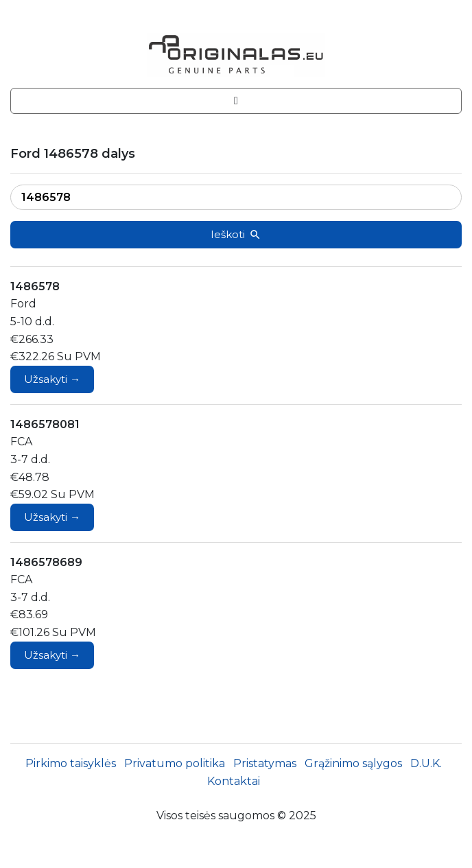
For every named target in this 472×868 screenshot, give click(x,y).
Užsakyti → (52, 379)
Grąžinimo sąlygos (353, 763)
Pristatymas (265, 763)
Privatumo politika (175, 763)
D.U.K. (426, 763)
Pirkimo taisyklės (71, 763)
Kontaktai (234, 781)
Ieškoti (236, 234)
